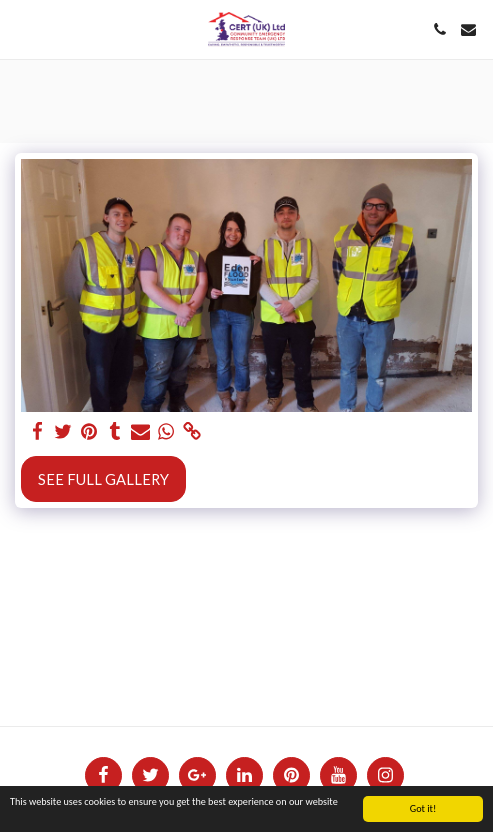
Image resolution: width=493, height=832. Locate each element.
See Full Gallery (103, 479)
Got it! (423, 809)
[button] (22, 29)
